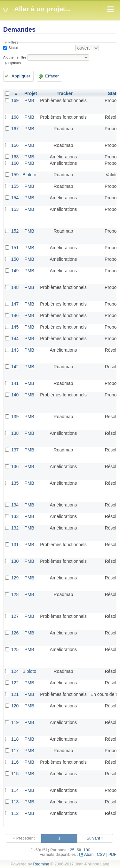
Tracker (65, 93)
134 (15, 505)
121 (15, 694)
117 (15, 751)
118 (15, 739)
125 (15, 649)
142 (15, 367)
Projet (31, 93)
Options (15, 63)
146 (15, 315)
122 (15, 683)
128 (15, 594)
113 (15, 802)
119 (15, 722)
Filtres (13, 42)
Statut (13, 48)
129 (15, 578)
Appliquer (21, 76)
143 (15, 350)
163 (15, 157)
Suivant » (95, 838)
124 (15, 671)
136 (15, 466)
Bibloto (29, 175)
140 (15, 395)
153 (15, 209)
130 (15, 561)
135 (15, 483)
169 (15, 100)
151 (15, 248)
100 (87, 850)
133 (15, 516)
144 (15, 338)
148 (15, 287)
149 (15, 271)
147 (15, 304)
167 (15, 129)
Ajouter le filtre (15, 57)
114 (15, 790)
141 (15, 383)
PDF (112, 855)
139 (15, 417)
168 (15, 117)
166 (15, 145)
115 (15, 774)
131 (15, 545)
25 (72, 850)
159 (15, 175)
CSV (101, 855)
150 (15, 259)
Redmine (41, 864)
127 (15, 616)
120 (15, 706)
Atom (89, 855)
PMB (29, 100)
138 (15, 433)
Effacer (52, 76)
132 (15, 528)
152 (15, 231)
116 (15, 762)
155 (15, 186)
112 (15, 813)
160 (15, 163)
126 (15, 633)
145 (15, 327)
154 (15, 198)
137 (15, 450)
